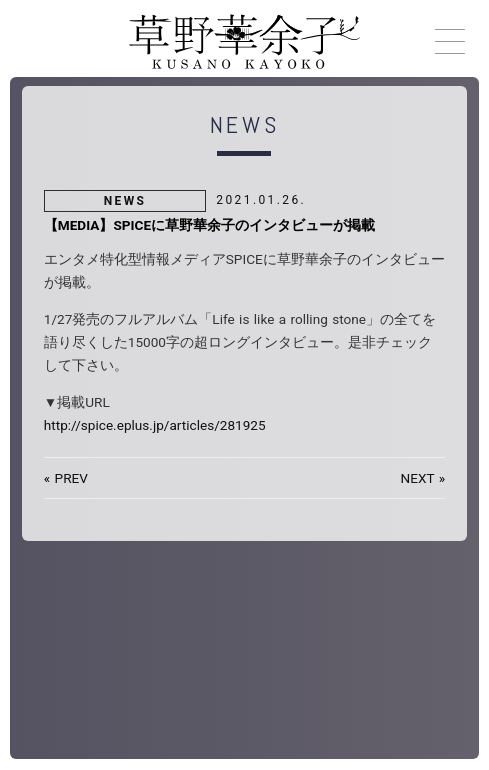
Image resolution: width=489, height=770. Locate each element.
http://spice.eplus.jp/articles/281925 (155, 425)
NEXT (418, 478)
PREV (71, 478)
